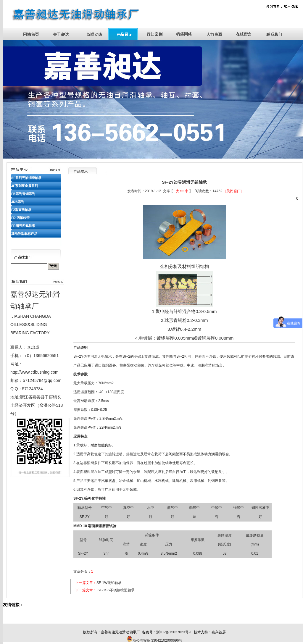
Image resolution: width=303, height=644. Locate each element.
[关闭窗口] (234, 191)
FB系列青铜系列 (23, 194)
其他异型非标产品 (24, 234)
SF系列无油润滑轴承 (26, 178)
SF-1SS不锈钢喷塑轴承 (116, 590)
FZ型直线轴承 (21, 210)
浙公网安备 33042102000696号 (158, 640)
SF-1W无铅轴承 (109, 583)
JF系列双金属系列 (25, 186)
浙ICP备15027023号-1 (174, 632)
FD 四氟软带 (20, 218)
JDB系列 (18, 202)
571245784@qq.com (42, 380)
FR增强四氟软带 (23, 226)
